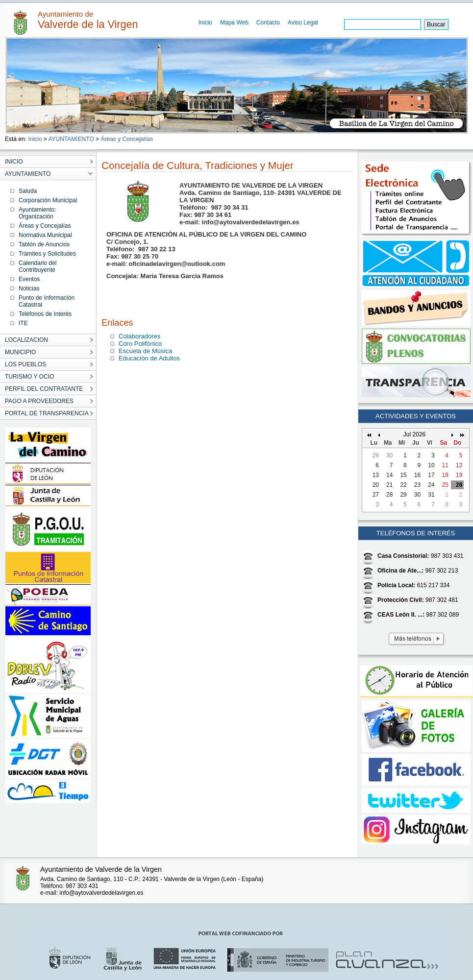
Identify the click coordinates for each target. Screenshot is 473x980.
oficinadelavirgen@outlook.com (177, 264)
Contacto (268, 23)
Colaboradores (139, 336)
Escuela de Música (145, 351)
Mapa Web (234, 23)
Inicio (205, 23)
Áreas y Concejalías (127, 139)
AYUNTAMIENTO (71, 139)
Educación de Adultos (149, 358)
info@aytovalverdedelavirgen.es (251, 222)
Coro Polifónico (140, 344)
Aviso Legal (303, 23)
